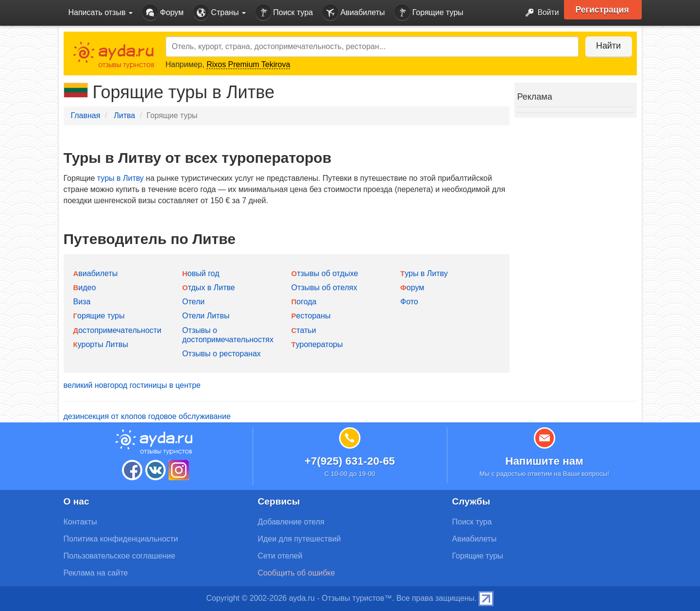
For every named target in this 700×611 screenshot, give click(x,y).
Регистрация (604, 10)
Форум (163, 13)
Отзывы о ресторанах (222, 354)
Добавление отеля (291, 522)
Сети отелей (280, 556)
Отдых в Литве (209, 288)
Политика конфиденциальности (121, 539)
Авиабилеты (354, 13)
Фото (409, 302)
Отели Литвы (206, 316)
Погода (304, 302)
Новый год (201, 273)
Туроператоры (317, 344)
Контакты (80, 522)
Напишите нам (544, 461)
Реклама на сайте (96, 573)
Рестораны (311, 316)
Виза (82, 302)
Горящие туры (429, 13)
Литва (124, 115)
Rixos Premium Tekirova (248, 64)
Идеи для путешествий (299, 539)
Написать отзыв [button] (101, 12)
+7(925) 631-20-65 (350, 461)
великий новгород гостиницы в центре (132, 385)
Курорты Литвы (101, 344)
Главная (86, 115)
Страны (220, 13)
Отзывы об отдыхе (325, 273)
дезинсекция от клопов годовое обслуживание (147, 416)
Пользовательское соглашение (120, 556)
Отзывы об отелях (324, 288)
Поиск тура (284, 13)
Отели (193, 302)
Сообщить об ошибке (297, 573)
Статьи (304, 330)
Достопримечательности (118, 330)
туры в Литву (120, 178)
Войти (539, 13)
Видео (85, 288)
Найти (607, 46)
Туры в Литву (424, 273)
